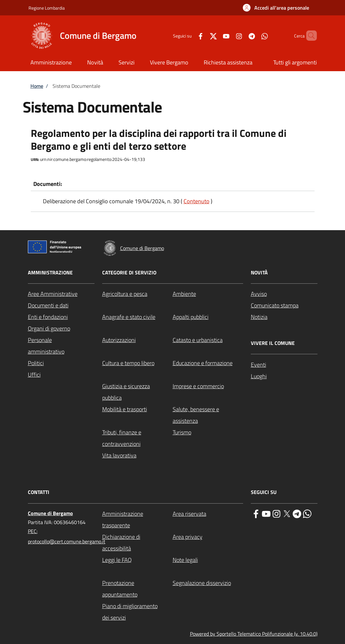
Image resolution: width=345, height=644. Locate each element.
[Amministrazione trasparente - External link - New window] (137, 520)
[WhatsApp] (254, 35)
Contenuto (197, 201)
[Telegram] (241, 35)
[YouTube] (215, 35)
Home (37, 86)
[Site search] (309, 36)
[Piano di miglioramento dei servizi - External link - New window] (137, 612)
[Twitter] (202, 35)
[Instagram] (228, 35)
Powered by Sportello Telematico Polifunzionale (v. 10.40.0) (254, 634)
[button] (276, 8)
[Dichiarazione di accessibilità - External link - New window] (137, 543)
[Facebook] (190, 35)
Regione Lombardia (47, 8)
